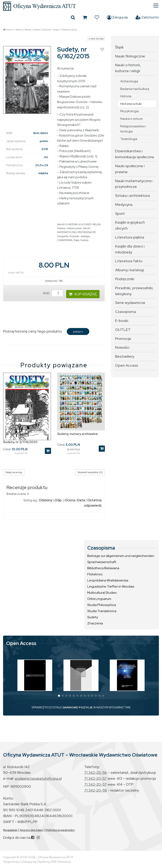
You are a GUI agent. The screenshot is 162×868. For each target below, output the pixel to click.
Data (81, 500)
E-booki (122, 321)
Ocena (70, 500)
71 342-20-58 (96, 790)
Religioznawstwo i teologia (133, 129)
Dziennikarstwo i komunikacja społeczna (135, 154)
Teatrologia (129, 139)
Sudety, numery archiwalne (78, 434)
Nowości (122, 347)
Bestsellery (125, 356)
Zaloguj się (117, 17)
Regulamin (10, 830)
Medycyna (124, 204)
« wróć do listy (96, 39)
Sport (120, 213)
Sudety (84, 240)
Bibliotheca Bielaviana (103, 568)
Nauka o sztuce (131, 119)
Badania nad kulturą (135, 89)
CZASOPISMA (65, 240)
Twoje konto (11, 862)
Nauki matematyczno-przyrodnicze (134, 184)
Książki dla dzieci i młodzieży (130, 249)
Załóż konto (147, 17)
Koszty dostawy (31, 830)
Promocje (123, 339)
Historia (61, 228)
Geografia (63, 236)
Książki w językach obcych (130, 225)
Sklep (19, 30)
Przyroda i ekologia (80, 236)
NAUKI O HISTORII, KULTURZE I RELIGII (79, 224)
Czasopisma (126, 312)
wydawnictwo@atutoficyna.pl (38, 778)
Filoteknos (95, 574)
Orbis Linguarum (99, 599)
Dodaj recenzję (14, 472)
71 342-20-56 (96, 772)
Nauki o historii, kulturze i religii (42, 30)
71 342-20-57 (95, 778)
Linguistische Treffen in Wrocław (111, 586)
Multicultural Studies (102, 593)
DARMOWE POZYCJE (78, 707)
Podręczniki (125, 279)
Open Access (127, 365)
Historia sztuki (69, 30)
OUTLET (123, 330)
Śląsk (76, 240)
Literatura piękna (130, 237)
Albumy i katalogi (130, 270)
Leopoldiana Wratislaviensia (108, 580)
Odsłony (45, 500)
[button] (59, 696)
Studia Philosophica (102, 605)
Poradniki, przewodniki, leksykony (134, 291)
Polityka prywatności (60, 830)
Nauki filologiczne (130, 56)
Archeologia (129, 81)
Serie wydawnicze (130, 303)
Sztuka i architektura (133, 195)
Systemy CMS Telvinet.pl (54, 862)
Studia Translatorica (102, 611)
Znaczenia (95, 623)
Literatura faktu (129, 261)
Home (9, 30)
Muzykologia (129, 111)
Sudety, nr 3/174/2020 (20, 442)
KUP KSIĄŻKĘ (83, 294)
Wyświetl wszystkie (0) (90, 472)
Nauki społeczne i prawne (130, 169)
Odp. (58, 500)
